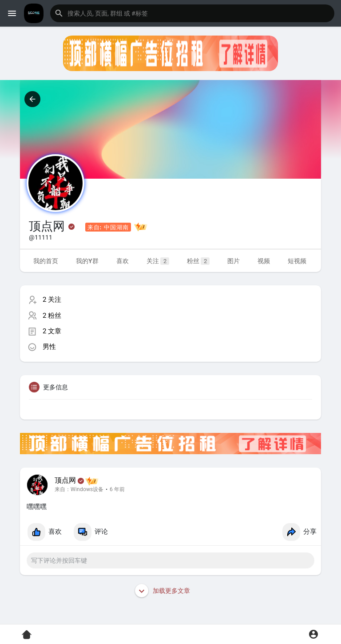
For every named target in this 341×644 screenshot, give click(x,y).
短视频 (297, 261)
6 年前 (117, 489)
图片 (234, 261)
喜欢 (123, 261)
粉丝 (198, 261)
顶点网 (65, 480)
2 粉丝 (52, 316)
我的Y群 (87, 261)
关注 (158, 261)
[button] (192, 13)
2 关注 (52, 300)
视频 (264, 261)
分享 (299, 532)
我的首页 (46, 261)
